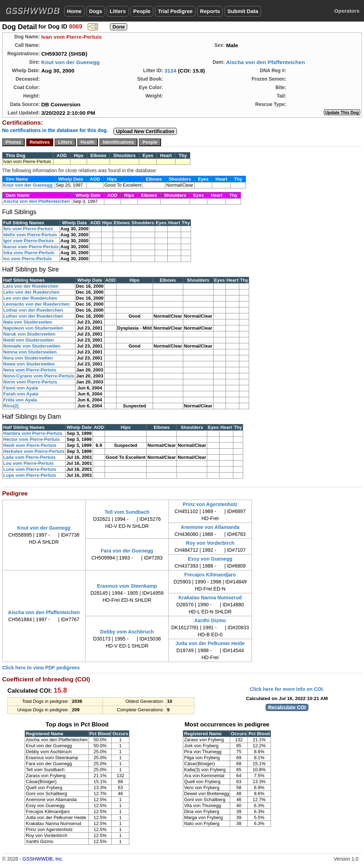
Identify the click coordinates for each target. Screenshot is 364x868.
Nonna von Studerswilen (30, 352)
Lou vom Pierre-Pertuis (28, 463)
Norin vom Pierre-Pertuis (30, 382)
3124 (171, 71)
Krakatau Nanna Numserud (210, 598)
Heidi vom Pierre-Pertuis (30, 445)
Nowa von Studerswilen (29, 364)
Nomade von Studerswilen (32, 346)
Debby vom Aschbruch (127, 632)
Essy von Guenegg (210, 559)
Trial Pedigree (175, 11)
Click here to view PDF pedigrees (41, 668)
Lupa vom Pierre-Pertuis (30, 475)
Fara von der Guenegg (127, 551)
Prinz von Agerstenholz (210, 504)
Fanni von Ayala (21, 388)
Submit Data (243, 11)
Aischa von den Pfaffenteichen (265, 62)
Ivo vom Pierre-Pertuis (27, 259)
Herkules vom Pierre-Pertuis (34, 451)
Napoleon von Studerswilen (33, 328)
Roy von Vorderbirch (210, 543)
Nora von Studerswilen (28, 358)
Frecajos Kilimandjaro (210, 575)
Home (74, 11)
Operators (347, 11)
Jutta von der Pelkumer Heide (210, 643)
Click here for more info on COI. (287, 689)
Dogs (96, 11)
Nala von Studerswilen (28, 322)
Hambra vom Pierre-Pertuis (33, 433)
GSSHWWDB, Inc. (43, 859)
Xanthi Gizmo (210, 620)
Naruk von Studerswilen (29, 334)
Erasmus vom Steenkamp (127, 586)
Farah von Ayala (21, 394)
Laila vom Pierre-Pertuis (29, 457)
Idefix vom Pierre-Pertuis (30, 235)
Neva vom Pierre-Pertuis (30, 370)
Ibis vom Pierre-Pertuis (28, 229)
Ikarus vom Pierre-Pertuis (31, 247)
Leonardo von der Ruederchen (36, 304)
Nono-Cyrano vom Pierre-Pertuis (39, 376)
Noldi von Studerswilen (29, 340)
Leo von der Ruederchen (30, 298)
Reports (210, 11)
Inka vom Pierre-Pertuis (29, 253)
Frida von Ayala (20, 400)
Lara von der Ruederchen (31, 286)
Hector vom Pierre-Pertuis (31, 439)
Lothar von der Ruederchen (33, 310)
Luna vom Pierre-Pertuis (30, 469)
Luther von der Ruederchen (33, 316)
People (142, 11)
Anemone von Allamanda (210, 527)
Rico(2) (11, 406)
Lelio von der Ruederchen (31, 292)
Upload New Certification (145, 131)
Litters (118, 11)
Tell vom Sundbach (127, 512)
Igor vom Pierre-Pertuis (29, 241)
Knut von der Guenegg (70, 62)
